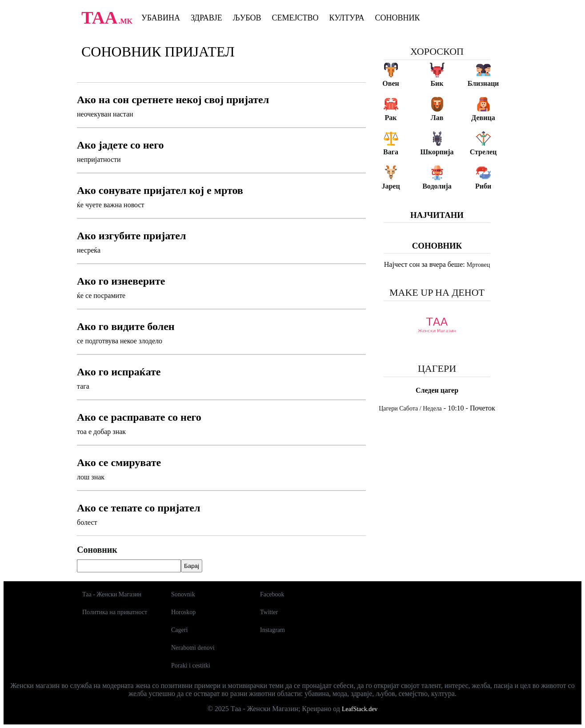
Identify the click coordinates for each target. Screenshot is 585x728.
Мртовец (478, 265)
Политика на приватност (115, 612)
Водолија (437, 186)
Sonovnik (183, 594)
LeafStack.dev (360, 709)
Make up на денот (437, 292)
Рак (391, 118)
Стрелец (483, 152)
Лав (437, 118)
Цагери (437, 368)
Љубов (247, 18)
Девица (483, 118)
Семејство (295, 18)
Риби (483, 186)
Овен (391, 83)
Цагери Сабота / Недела (410, 408)
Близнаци (483, 83)
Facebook (272, 594)
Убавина (161, 18)
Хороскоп (437, 51)
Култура (347, 18)
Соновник (398, 18)
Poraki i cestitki (191, 666)
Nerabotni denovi (193, 648)
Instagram (272, 630)
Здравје (206, 18)
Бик (437, 83)
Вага (391, 152)
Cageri (179, 630)
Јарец (391, 186)
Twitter (269, 612)
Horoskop (183, 612)
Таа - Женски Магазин (112, 594)
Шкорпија (437, 152)
